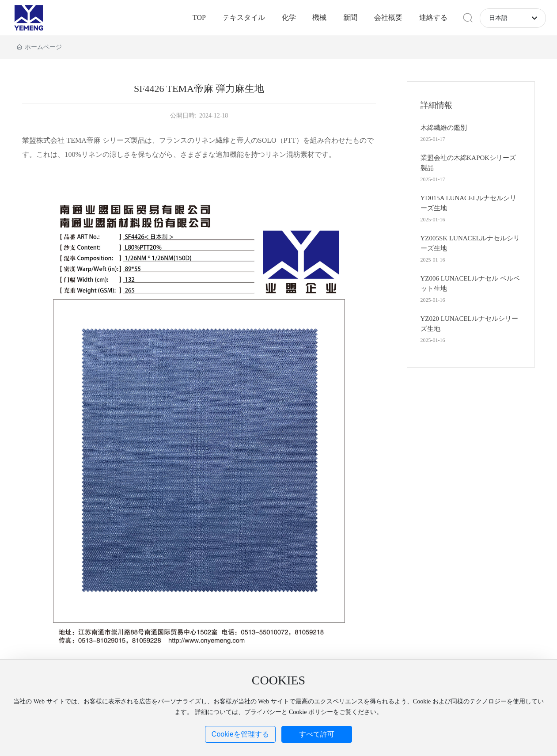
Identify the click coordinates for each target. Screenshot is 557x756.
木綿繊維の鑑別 (444, 128)
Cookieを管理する (240, 734)
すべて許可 (317, 734)
